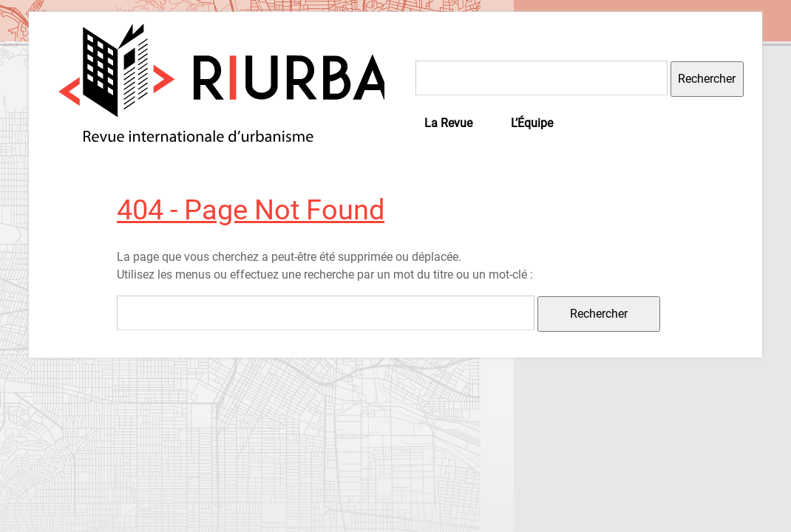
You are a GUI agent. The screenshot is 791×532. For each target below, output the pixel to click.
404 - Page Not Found (251, 210)
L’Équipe (532, 123)
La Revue (448, 123)
